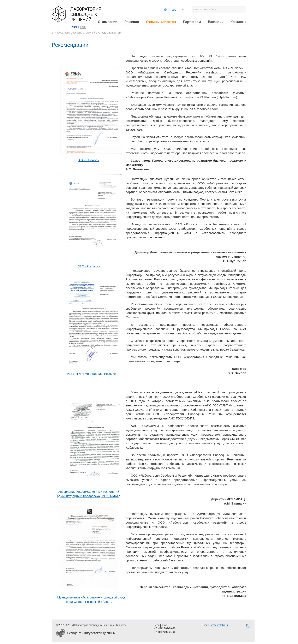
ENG (83, 27)
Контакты (239, 22)
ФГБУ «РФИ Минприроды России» (91, 374)
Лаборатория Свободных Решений (75, 33)
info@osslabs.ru (219, 625)
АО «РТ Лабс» (89, 160)
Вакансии (216, 22)
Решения (132, 22)
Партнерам (192, 22)
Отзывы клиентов (161, 22)
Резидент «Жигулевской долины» (91, 633)
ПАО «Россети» (89, 266)
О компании (108, 22)
